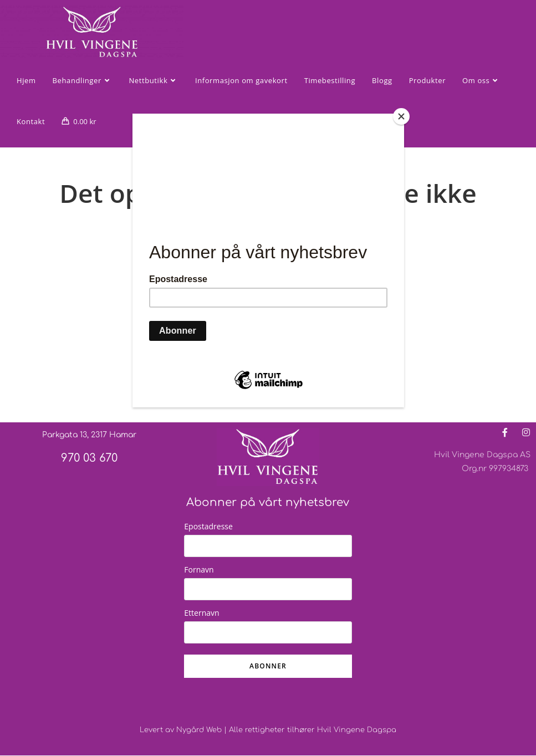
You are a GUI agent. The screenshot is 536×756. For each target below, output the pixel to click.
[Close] (401, 116)
